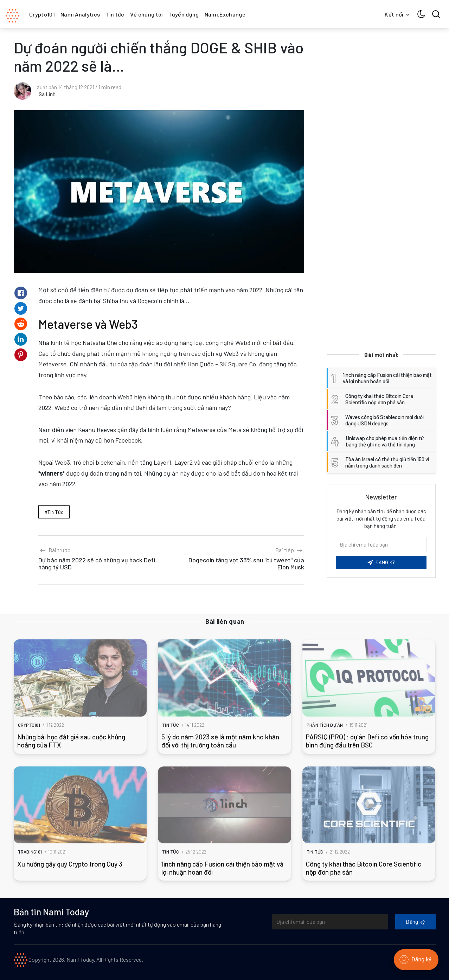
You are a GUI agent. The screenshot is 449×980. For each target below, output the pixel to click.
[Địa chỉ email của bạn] (330, 922)
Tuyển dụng (184, 14)
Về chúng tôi (147, 14)
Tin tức (115, 14)
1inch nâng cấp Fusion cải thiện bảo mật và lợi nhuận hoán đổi (222, 868)
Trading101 (30, 852)
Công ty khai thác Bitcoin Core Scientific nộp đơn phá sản (364, 868)
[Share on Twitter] (21, 308)
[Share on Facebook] (21, 293)
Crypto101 (42, 14)
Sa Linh (47, 94)
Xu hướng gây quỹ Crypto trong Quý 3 (70, 864)
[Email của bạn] (381, 544)
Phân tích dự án (325, 725)
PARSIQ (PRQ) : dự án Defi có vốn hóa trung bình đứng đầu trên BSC (367, 741)
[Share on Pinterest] (21, 355)
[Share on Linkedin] (21, 339)
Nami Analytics (80, 14)
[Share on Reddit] (21, 324)
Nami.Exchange (225, 14)
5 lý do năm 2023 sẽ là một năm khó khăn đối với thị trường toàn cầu (220, 741)
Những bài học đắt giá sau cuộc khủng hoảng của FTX (71, 741)
